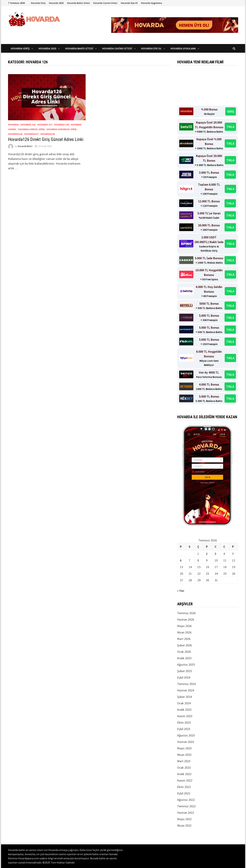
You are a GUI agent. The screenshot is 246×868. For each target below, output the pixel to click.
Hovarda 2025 (56, 3)
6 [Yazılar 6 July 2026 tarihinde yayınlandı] (181, 560)
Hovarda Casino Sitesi (105, 3)
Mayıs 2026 (184, 626)
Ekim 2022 (184, 787)
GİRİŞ (231, 111)
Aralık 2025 (184, 658)
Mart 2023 (184, 761)
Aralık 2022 (184, 774)
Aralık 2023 (184, 710)
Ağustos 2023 (186, 735)
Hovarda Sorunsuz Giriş (62, 129)
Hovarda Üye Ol (129, 3)
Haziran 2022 (186, 813)
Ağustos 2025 (186, 665)
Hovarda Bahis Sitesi (78, 3)
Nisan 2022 (184, 825)
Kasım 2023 (185, 716)
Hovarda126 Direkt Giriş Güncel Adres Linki (47, 139)
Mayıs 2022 (184, 819)
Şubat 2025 (184, 671)
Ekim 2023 (184, 722)
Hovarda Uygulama (152, 3)
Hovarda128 (48, 134)
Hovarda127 (31, 134)
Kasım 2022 (185, 780)
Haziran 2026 (186, 619)
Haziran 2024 (186, 690)
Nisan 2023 (184, 755)
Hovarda (13, 125)
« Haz (181, 591)
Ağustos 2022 (186, 800)
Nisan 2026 (184, 632)
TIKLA (230, 127)
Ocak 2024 (184, 703)
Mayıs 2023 (184, 748)
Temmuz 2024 (186, 684)
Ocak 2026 (184, 652)
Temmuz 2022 (186, 806)
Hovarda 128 (61, 125)
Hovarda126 (15, 134)
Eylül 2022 (184, 793)
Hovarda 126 (28, 125)
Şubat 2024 (184, 697)
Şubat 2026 (184, 645)
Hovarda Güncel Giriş (31, 129)
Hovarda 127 (45, 125)
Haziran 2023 (186, 742)
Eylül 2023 (184, 729)
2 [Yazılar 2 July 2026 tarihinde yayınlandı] (207, 554)
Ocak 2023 (184, 768)
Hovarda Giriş (38, 3)
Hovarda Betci (25, 146)
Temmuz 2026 (186, 613)
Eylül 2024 (184, 677)
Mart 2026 (184, 639)
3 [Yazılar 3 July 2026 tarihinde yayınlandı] (215, 554)
